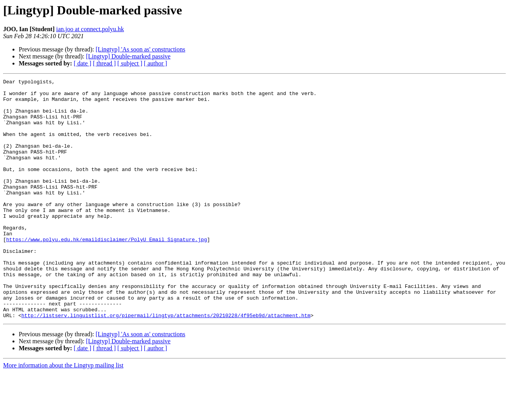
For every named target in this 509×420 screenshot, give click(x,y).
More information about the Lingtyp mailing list (63, 413)
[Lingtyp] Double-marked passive (128, 56)
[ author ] (156, 63)
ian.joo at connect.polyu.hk (90, 29)
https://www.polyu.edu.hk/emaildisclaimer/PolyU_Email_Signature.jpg (107, 272)
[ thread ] (104, 63)
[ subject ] (130, 63)
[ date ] (82, 63)
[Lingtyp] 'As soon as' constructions (140, 49)
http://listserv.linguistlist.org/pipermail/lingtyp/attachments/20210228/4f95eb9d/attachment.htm (166, 363)
